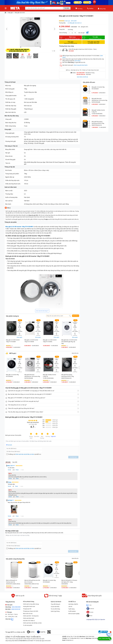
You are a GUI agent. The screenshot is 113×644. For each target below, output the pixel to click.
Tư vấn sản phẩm (28, 625)
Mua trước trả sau (28, 614)
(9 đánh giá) (67, 21)
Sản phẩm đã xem (89, 82)
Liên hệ (70, 607)
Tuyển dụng (71, 609)
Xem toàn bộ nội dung (42, 311)
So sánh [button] (20, 337)
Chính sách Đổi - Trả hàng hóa (31, 616)
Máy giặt (10, 13)
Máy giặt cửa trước (20, 13)
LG (68, 23)
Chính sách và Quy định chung (31, 604)
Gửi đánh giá (73, 457)
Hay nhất (15, 462)
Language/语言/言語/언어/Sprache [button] (96, 620)
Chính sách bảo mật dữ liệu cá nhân (25, 454)
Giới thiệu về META (73, 604)
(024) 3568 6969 (16, 607)
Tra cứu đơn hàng (55, 609)
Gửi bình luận (73, 551)
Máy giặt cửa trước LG (76, 23)
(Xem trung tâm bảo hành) (81, 65)
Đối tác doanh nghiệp (74, 614)
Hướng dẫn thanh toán (29, 606)
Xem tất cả (76, 316)
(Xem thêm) (77, 61)
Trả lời (9, 470)
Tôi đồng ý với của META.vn (25, 454)
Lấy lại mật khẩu (55, 607)
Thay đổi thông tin (55, 604)
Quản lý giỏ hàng (55, 611)
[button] (54, 29)
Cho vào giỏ (81, 33)
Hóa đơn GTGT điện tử (29, 621)
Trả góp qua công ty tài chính (31, 611)
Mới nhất (8, 462)
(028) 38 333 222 (16, 609)
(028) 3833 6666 (96, 638)
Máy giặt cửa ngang (30, 86)
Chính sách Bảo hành (29, 618)
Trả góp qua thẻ (27, 609)
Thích (17, 470)
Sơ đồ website (72, 611)
